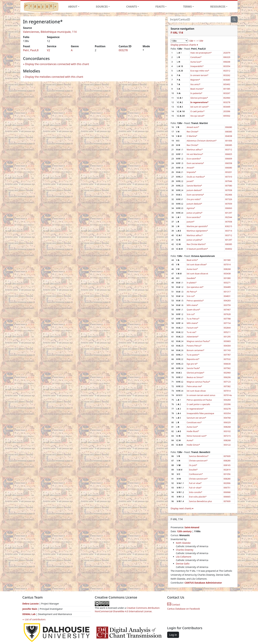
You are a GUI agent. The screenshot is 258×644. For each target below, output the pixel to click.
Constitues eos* (194, 422)
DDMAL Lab (29, 614)
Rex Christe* (192, 132)
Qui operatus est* (195, 287)
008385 (229, 132)
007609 (227, 456)
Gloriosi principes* (199, 98)
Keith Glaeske (183, 543)
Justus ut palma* (194, 213)
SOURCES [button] (102, 7)
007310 (229, 177)
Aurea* (190, 440)
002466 (229, 195)
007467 (227, 310)
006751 (227, 488)
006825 (229, 154)
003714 (229, 231)
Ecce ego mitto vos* (200, 71)
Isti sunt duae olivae (196, 391)
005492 (227, 84)
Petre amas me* (194, 386)
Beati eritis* (192, 260)
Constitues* (196, 57)
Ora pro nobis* (194, 199)
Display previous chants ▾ (184, 45)
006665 (227, 497)
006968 (227, 492)
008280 (227, 461)
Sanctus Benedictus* (199, 456)
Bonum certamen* (196, 350)
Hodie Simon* (193, 445)
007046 (229, 181)
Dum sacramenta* (195, 163)
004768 (227, 418)
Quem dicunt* (193, 310)
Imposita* (191, 172)
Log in (173, 635)
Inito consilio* (196, 492)
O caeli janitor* (197, 111)
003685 (227, 80)
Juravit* (190, 181)
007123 (227, 382)
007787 (227, 355)
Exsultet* (193, 470)
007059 (229, 204)
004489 (227, 287)
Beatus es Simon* (195, 377)
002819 (227, 470)
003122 (227, 445)
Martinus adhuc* (195, 150)
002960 (227, 98)
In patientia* (196, 93)
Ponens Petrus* (194, 346)
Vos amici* (195, 84)
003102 (227, 431)
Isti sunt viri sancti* (200, 107)
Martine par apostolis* (197, 226)
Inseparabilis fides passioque (200, 413)
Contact (174, 605)
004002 (229, 249)
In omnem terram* (199, 75)
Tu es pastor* (193, 355)
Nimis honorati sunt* (197, 436)
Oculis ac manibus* (196, 177)
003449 (227, 107)
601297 (229, 213)
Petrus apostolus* (195, 301)
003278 (123, 50)
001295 (227, 337)
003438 (227, 274)
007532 (227, 359)
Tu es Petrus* (193, 319)
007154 (227, 323)
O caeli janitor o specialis (198, 404)
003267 (227, 93)
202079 (227, 53)
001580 (227, 260)
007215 (227, 436)
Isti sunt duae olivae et (197, 274)
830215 (229, 226)
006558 (229, 163)
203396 (227, 111)
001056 (227, 474)
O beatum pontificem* (197, 249)
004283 (227, 301)
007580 (229, 186)
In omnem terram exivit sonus (201, 395)
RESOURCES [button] (218, 7)
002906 (227, 483)
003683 (227, 341)
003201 (229, 172)
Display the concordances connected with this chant (57, 64)
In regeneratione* (195, 409)
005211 (227, 332)
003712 (229, 150)
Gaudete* (191, 278)
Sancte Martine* (194, 186)
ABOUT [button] (73, 7)
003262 (227, 75)
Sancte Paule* (193, 368)
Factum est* (193, 328)
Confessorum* (196, 474)
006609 (229, 159)
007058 (229, 190)
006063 (229, 208)
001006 (229, 141)
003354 (227, 66)
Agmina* (191, 208)
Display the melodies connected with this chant (54, 77)
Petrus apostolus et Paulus (199, 400)
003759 (227, 305)
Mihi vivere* (192, 305)
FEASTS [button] (160, 7)
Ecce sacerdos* (194, 159)
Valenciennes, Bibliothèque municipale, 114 (50, 32)
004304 (227, 346)
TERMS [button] (187, 7)
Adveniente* (193, 337)
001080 (227, 278)
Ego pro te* (192, 364)
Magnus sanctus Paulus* (198, 341)
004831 (227, 296)
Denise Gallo (183, 564)
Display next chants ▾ (182, 508)
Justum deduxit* (194, 190)
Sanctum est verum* (196, 418)
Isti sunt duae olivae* (197, 265)
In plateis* (192, 283)
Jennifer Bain (30, 609)
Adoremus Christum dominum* (202, 141)
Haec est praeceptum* (201, 53)
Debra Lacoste (31, 604)
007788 (227, 319)
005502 (227, 116)
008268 (227, 62)
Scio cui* (191, 296)
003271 (227, 283)
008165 (227, 465)
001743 (227, 350)
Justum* (190, 222)
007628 (227, 314)
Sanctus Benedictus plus (200, 501)
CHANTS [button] (132, 7)
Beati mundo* (197, 89)
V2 (48, 50)
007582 (227, 368)
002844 (227, 328)
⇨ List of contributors (34, 619)
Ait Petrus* (192, 292)
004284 (227, 400)
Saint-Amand (192, 527)
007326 (229, 199)
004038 (229, 136)
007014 (227, 265)
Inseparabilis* (197, 66)
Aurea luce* (196, 62)
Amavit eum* (193, 127)
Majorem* (195, 80)
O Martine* (192, 136)
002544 (229, 217)
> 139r (200, 41)
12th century (184, 531)
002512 (227, 71)
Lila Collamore (184, 557)
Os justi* (193, 465)
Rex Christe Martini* (196, 244)
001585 (227, 89)
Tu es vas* (192, 332)
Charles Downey (185, 550)
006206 (227, 377)
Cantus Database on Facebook (184, 609)
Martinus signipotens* (197, 231)
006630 (227, 364)
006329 (227, 57)
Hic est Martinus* (195, 154)
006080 (229, 127)
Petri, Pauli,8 (31, 50)
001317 (227, 292)
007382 (227, 386)
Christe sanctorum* (198, 461)
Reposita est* (193, 359)
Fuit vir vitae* (195, 483)
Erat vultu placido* (198, 497)
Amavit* (190, 168)
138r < (192, 41)
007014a (228, 395)
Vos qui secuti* (197, 116)
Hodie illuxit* (193, 431)
